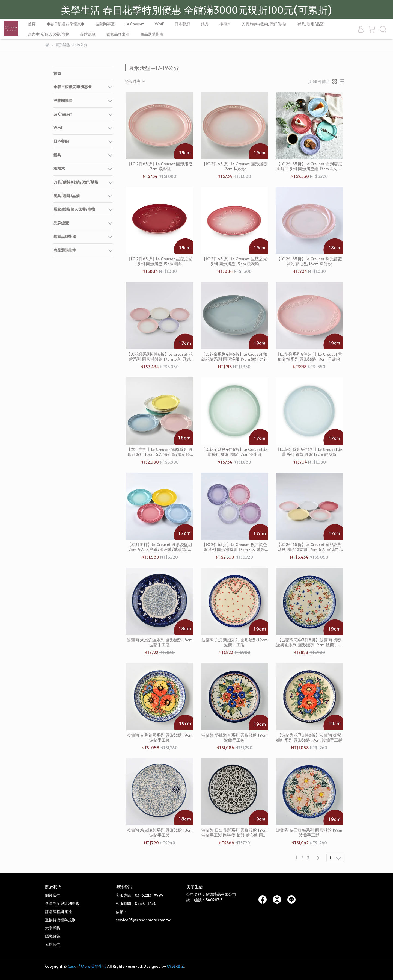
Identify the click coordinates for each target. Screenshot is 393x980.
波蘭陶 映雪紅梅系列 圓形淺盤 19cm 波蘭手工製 (309, 833)
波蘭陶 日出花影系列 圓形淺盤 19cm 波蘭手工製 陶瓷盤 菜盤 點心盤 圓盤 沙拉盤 (234, 833)
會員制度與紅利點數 (62, 903)
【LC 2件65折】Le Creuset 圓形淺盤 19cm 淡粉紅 (160, 166)
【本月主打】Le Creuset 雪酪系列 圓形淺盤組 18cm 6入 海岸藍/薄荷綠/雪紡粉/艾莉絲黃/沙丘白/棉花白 (160, 452)
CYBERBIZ (175, 966)
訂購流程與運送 (58, 912)
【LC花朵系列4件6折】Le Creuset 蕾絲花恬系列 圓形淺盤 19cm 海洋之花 (234, 356)
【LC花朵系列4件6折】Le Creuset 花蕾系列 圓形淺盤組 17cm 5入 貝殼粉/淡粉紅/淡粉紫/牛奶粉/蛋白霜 (160, 356)
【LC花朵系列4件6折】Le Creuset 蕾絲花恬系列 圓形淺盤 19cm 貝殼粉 (309, 356)
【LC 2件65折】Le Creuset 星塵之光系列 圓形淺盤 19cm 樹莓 (160, 261)
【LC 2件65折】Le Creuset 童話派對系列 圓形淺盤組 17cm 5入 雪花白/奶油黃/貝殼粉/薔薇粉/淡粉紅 (309, 547)
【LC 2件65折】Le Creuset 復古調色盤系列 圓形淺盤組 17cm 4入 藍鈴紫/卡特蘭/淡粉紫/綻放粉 (234, 547)
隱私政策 (53, 936)
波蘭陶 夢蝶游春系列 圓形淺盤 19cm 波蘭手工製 (234, 737)
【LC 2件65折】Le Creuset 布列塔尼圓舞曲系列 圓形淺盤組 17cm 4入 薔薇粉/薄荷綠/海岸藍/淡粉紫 (309, 166)
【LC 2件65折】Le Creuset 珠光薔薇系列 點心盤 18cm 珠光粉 (309, 261)
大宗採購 (53, 928)
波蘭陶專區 (105, 24)
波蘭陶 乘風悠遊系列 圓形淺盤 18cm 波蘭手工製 (160, 642)
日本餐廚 (182, 24)
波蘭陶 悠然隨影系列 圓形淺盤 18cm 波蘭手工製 (160, 833)
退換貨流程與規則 (60, 920)
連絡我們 (53, 944)
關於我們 (53, 895)
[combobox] (135, 81)
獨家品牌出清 (118, 34)
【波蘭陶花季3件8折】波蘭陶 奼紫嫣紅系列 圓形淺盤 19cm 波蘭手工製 (309, 737)
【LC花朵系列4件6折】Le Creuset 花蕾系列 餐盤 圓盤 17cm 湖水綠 (234, 452)
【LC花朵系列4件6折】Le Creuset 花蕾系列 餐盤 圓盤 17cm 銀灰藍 (309, 452)
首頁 (32, 24)
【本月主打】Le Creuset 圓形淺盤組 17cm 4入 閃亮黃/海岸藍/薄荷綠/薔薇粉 (160, 547)
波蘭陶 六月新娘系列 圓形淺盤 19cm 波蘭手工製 (234, 642)
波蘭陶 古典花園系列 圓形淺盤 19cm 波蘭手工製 (160, 737)
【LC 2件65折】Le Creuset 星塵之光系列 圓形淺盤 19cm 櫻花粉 (234, 261)
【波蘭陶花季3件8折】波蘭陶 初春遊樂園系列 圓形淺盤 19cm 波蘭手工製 (309, 642)
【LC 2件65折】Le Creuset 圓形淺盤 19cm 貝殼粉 (234, 166)
